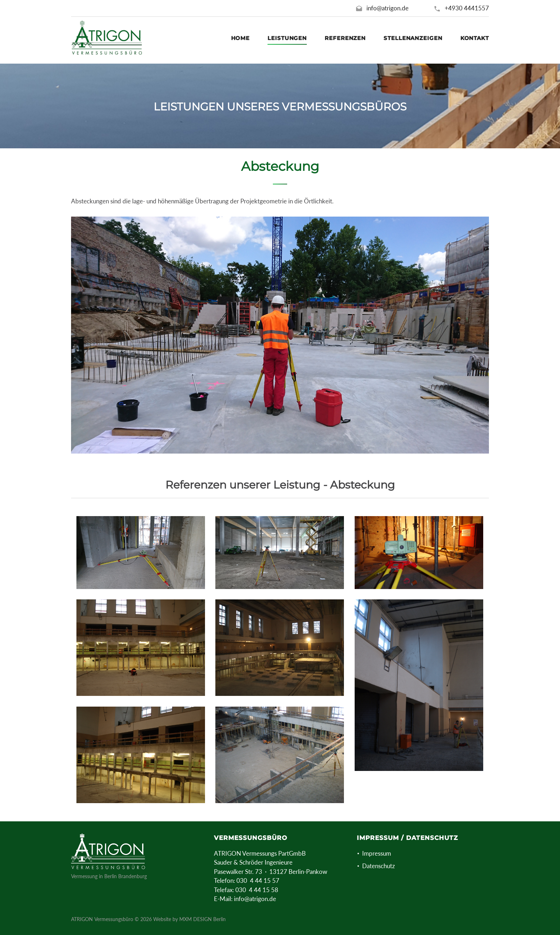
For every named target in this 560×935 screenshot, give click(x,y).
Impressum (377, 853)
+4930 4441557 (467, 8)
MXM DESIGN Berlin (202, 919)
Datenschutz (379, 866)
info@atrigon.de (387, 8)
